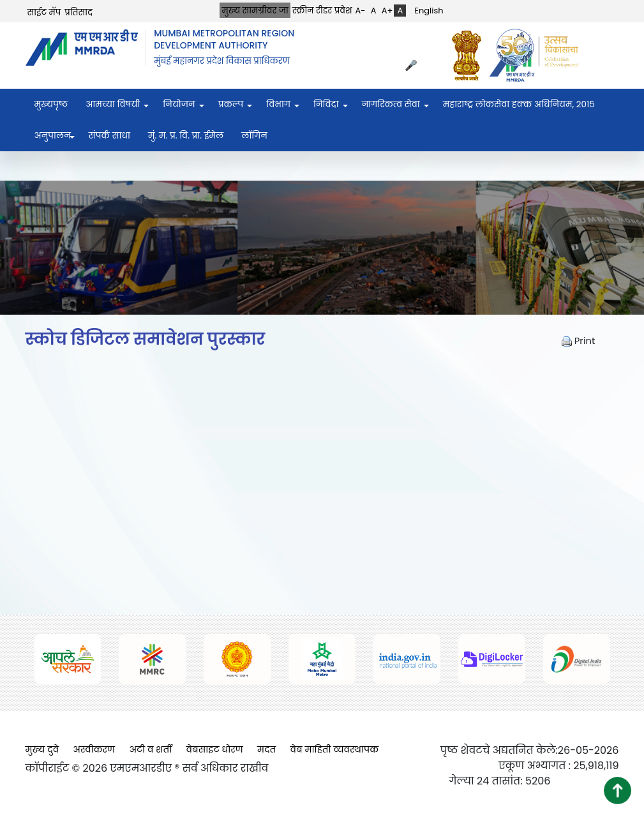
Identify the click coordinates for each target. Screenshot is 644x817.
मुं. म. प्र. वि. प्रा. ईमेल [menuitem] (186, 136)
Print (579, 341)
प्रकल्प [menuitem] (231, 104)
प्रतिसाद (79, 12)
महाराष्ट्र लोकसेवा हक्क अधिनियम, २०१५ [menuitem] (519, 104)
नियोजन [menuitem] (179, 104)
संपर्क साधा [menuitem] (109, 136)
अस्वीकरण (94, 749)
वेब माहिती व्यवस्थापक (335, 749)
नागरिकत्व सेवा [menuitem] (391, 104)
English (429, 11)
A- (361, 11)
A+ (387, 11)
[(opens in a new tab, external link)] (470, 55)
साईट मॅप (44, 12)
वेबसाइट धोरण (215, 749)
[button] (618, 791)
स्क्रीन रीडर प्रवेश (322, 11)
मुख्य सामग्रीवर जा (255, 11)
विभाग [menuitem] (278, 104)
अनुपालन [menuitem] (53, 136)
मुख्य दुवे (42, 749)
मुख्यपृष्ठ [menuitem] (51, 104)
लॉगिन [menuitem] (254, 136)
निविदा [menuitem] (326, 104)
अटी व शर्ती (150, 749)
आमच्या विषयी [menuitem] (113, 104)
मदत (266, 749)
